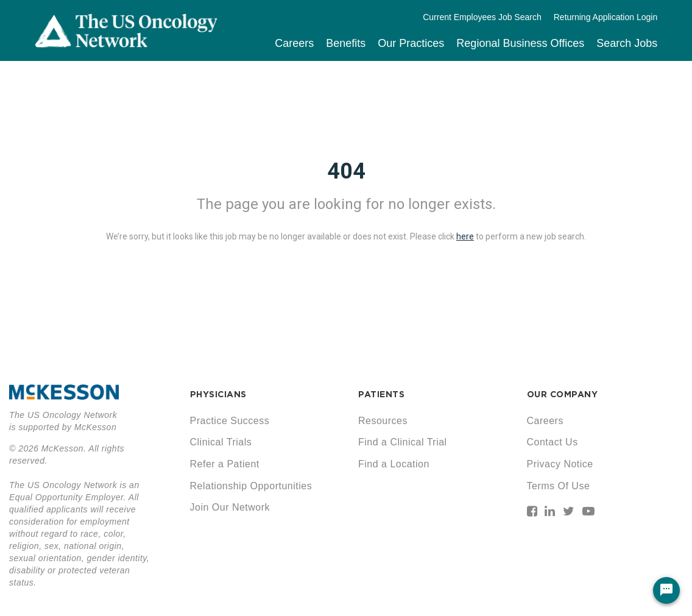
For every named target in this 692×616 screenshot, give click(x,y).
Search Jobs (627, 43)
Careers (294, 43)
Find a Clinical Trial (403, 442)
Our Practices (411, 43)
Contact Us (553, 442)
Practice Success (230, 421)
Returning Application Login (605, 17)
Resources (383, 421)
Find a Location (394, 464)
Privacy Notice (560, 464)
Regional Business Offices (520, 43)
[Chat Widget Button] (666, 590)
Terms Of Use (559, 486)
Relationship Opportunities (251, 486)
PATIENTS (381, 394)
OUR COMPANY (563, 394)
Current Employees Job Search (482, 17)
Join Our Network (230, 507)
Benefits (346, 43)
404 (346, 171)
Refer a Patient (225, 464)
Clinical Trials (221, 442)
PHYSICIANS (218, 394)
